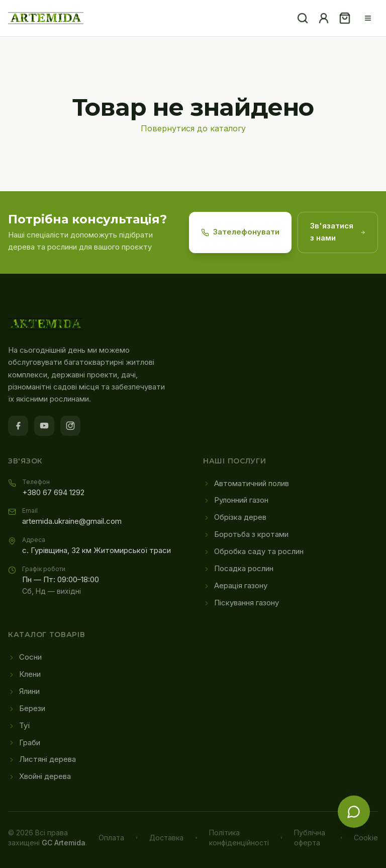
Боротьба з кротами (246, 534)
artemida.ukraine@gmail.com (72, 521)
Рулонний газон (236, 500)
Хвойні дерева (39, 776)
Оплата (111, 838)
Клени (24, 674)
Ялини (24, 691)
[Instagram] (70, 426)
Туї (19, 726)
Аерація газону (235, 586)
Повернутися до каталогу (193, 128)
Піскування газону (241, 603)
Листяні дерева (42, 759)
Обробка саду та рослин (253, 551)
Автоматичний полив (246, 484)
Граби (24, 743)
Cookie (366, 838)
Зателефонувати (240, 232)
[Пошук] (303, 18)
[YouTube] (44, 426)
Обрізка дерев (235, 517)
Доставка (166, 838)
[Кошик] (345, 18)
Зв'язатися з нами (338, 232)
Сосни (25, 657)
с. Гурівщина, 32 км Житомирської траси (96, 550)
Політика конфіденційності (239, 838)
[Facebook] (18, 426)
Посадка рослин (238, 569)
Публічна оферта (310, 838)
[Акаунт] (324, 18)
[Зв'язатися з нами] (354, 812)
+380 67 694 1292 (53, 493)
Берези (27, 708)
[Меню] (368, 18)
